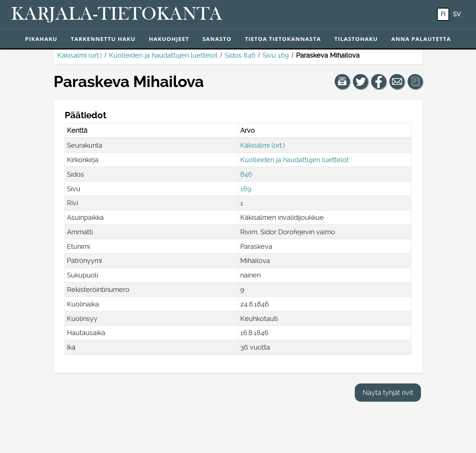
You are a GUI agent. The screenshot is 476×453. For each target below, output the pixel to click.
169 (246, 189)
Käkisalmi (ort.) (80, 55)
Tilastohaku (356, 39)
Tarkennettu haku (103, 39)
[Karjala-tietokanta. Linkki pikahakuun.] (117, 15)
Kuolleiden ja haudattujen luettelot (163, 55)
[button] (342, 81)
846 (246, 174)
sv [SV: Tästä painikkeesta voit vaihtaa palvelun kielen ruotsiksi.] (457, 14)
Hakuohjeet (169, 39)
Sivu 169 (276, 55)
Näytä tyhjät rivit (388, 393)
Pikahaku (41, 39)
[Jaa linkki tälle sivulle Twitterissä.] (360, 81)
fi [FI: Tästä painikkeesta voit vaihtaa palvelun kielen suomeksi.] (443, 14)
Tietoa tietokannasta (283, 39)
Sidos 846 (240, 55)
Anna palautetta (421, 39)
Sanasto (217, 39)
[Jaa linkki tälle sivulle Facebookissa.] (379, 81)
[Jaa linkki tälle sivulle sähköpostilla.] (397, 81)
